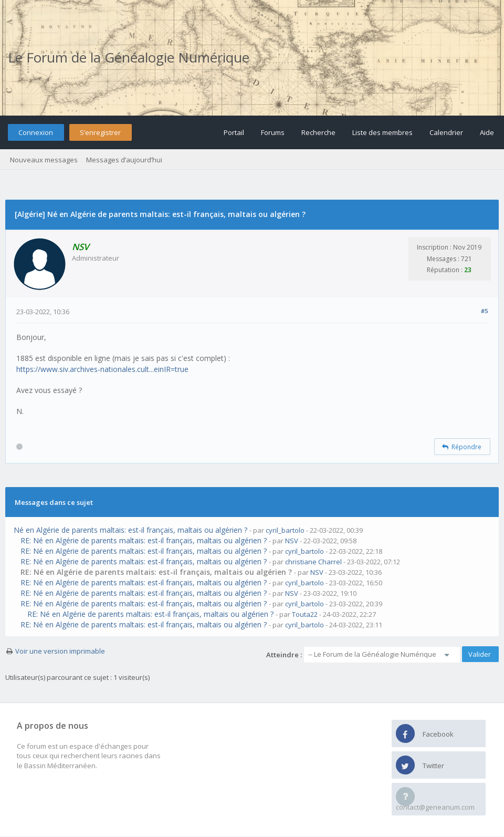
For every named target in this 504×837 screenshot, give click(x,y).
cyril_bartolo (285, 530)
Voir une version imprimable (60, 651)
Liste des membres (382, 132)
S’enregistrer (100, 132)
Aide (487, 132)
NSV (292, 541)
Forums (273, 132)
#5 (484, 311)
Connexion (36, 132)
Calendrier (446, 132)
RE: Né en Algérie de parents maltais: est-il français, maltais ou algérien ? (144, 540)
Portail (234, 132)
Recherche (318, 132)
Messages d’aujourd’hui (124, 160)
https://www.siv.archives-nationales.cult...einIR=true (102, 369)
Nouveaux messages (44, 160)
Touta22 (305, 614)
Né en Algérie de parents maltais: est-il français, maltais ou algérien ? (130, 530)
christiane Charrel (313, 562)
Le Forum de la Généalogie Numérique (129, 57)
